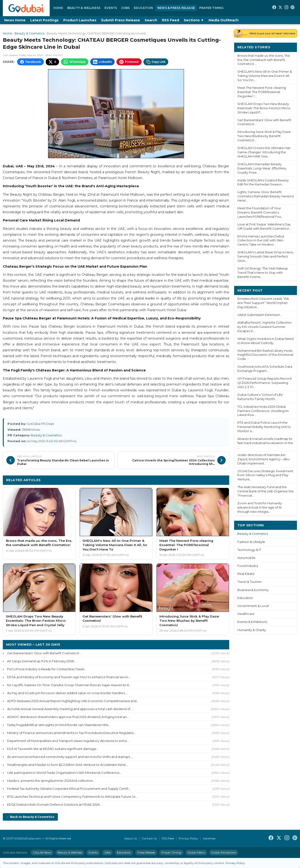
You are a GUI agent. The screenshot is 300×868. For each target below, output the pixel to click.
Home (58, 8)
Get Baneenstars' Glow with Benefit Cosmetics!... (44, 653)
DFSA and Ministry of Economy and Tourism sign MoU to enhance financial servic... (69, 677)
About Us (131, 838)
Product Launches (80, 20)
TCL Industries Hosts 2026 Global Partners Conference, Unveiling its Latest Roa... (263, 411)
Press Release (146, 852)
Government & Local (253, 606)
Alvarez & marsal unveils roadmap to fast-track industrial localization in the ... (265, 443)
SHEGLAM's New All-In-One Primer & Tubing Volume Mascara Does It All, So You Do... (265, 76)
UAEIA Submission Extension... (260, 315)
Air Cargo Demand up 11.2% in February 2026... (41, 661)
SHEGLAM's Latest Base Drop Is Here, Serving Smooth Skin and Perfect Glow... (266, 256)
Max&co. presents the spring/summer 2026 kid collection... (51, 781)
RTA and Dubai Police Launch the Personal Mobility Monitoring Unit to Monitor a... (264, 427)
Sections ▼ (194, 20)
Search (151, 20)
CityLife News (42, 852)
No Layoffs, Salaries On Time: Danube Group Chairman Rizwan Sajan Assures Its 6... (69, 685)
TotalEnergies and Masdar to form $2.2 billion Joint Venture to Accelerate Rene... (67, 765)
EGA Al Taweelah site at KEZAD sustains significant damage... (53, 749)
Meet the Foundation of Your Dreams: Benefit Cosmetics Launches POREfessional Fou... (260, 212)
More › (288, 47)
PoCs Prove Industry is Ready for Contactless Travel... (47, 669)
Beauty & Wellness (84, 8)
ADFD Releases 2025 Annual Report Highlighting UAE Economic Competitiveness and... (73, 701)
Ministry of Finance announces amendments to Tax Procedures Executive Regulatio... (71, 733)
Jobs (125, 8)
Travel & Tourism (249, 582)
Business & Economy (253, 590)
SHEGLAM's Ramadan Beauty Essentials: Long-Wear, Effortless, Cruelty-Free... (262, 168)
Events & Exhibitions (252, 622)
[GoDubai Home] (26, 8)
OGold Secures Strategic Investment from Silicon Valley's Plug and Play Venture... (265, 475)
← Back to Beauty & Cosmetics (30, 817)
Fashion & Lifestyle (251, 542)
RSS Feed (171, 20)
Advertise (209, 838)
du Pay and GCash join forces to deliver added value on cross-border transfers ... (67, 693)
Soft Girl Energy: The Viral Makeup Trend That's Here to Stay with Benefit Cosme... (263, 273)
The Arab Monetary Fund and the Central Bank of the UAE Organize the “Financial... (266, 491)
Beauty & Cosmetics (29, 33)
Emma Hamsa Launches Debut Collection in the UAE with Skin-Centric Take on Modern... (261, 241)
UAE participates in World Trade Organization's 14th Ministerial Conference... (64, 773)
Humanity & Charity (252, 630)
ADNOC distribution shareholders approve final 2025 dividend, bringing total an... (68, 717)
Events (111, 8)
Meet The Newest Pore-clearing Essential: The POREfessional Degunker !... (262, 92)
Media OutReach (224, 20)
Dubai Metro (196, 852)
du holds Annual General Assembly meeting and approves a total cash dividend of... (70, 709)
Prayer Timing (212, 8)
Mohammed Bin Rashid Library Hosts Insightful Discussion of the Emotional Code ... (265, 355)
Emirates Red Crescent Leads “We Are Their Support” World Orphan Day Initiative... (263, 303)
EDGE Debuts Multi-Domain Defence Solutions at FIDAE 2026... (54, 804)
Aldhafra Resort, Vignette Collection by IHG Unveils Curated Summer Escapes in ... (264, 327)
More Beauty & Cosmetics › (203, 480)
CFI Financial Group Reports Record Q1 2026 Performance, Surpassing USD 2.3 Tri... (264, 383)
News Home (15, 20)
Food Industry (248, 566)
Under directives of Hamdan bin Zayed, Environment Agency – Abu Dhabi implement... (263, 459)
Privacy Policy (188, 838)
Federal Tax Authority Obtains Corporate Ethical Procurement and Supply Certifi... (69, 789)
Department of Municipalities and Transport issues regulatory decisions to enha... (68, 741)
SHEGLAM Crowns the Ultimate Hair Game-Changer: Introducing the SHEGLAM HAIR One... (264, 152)
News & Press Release (176, 8)
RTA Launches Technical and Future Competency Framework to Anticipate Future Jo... (72, 797)
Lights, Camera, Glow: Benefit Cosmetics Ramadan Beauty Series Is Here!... (266, 196)
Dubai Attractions (224, 852)
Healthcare (246, 614)
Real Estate (246, 574)
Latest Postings (44, 20)
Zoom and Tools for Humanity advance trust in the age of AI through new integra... (260, 507)
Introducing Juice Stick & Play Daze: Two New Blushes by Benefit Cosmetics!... (264, 136)
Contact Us (149, 838)
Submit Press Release (120, 20)
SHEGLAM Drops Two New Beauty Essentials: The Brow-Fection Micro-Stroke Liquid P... (264, 108)
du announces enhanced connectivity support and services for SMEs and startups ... (70, 757)
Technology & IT (249, 550)
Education (143, 8)
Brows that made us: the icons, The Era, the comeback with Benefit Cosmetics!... (264, 60)
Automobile (246, 558)
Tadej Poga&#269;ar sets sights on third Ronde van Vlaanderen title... (59, 725)
